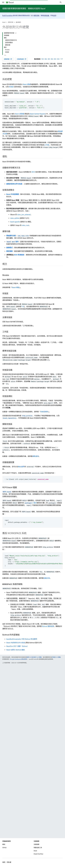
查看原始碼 (22, 59)
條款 (4, 862)
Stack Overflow (38, 854)
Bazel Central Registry (38, 114)
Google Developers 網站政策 (18, 659)
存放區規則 (44, 412)
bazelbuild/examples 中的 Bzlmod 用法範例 (22, 639)
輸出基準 (21, 467)
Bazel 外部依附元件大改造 (16, 643)
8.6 (46, 59)
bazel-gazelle (15, 222)
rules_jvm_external (24, 215)
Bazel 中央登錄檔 (13, 194)
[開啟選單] (3, 2)
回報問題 (8, 59)
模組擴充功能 (11, 236)
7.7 (62, 59)
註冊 (55, 16)
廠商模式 (9, 248)
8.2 (58, 59)
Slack (35, 851)
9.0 (43, 59)
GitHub (4, 848)
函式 (31, 503)
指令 (12, 242)
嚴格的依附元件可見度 (14, 184)
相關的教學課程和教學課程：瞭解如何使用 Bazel (24, 9)
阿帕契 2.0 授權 (56, 657)
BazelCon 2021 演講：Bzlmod (17, 646)
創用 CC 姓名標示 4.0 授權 (34, 657)
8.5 (49, 59)
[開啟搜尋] (61, 2)
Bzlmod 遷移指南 (48, 626)
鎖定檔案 (9, 251)
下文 (23, 307)
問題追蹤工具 (38, 848)
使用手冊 (11, 22)
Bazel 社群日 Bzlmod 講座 (16, 650)
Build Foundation (8, 16)
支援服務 (36, 844)
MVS (33, 172)
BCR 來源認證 (19, 255)
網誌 (4, 844)
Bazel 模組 (16, 287)
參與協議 (46, 16)
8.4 (52, 59)
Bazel (4, 22)
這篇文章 (47, 578)
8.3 (55, 59)
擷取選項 (36, 456)
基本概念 (18, 22)
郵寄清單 (37, 16)
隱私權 (9, 862)
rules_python (15, 218)
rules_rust (25, 225)
